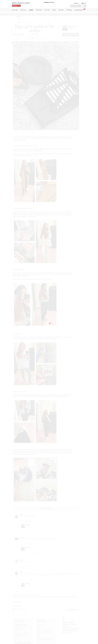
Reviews (23, 10)
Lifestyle (39, 10)
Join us (76, 3)
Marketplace (79, 10)
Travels (47, 10)
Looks (31, 10)
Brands (61, 10)
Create (16, 6)
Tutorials (15, 10)
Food (54, 10)
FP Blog (69, 10)
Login (83, 3)
